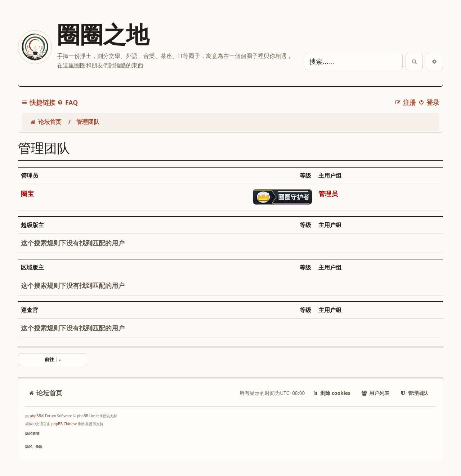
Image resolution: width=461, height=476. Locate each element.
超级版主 (32, 225)
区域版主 (32, 268)
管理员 (30, 176)
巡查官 (30, 310)
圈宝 (27, 193)
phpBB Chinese (64, 424)
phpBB (35, 416)
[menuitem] (68, 103)
